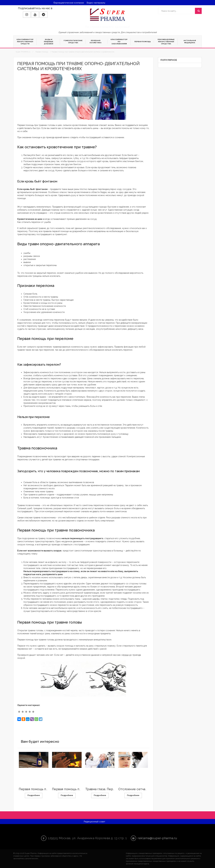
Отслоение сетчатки (135, 789)
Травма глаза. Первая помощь (108, 789)
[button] (27, 15)
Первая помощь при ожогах (74, 789)
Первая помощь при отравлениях (45, 789)
